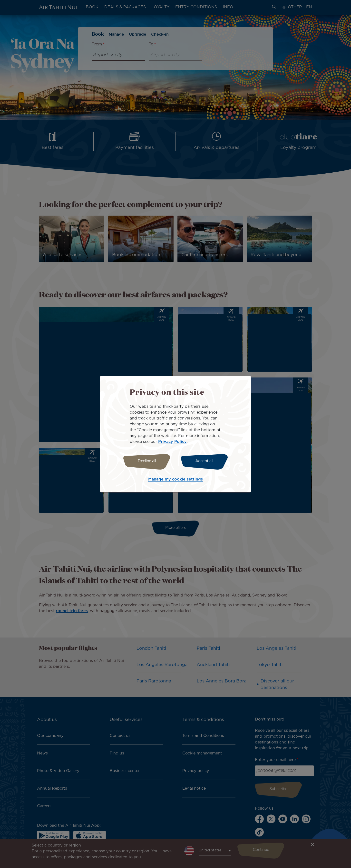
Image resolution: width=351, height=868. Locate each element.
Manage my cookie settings (175, 479)
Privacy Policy (172, 442)
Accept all (204, 461)
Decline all (147, 461)
